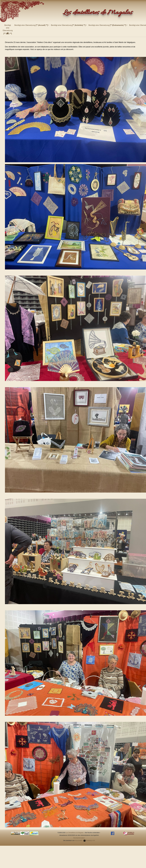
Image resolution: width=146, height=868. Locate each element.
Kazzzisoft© (79, 840)
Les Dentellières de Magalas (75, 833)
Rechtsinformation (79, 838)
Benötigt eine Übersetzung (8, 29)
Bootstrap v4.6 (89, 840)
